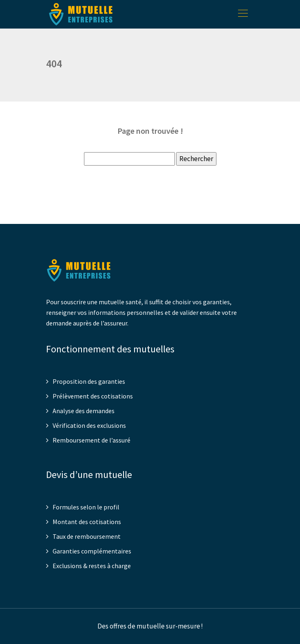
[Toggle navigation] (243, 14)
